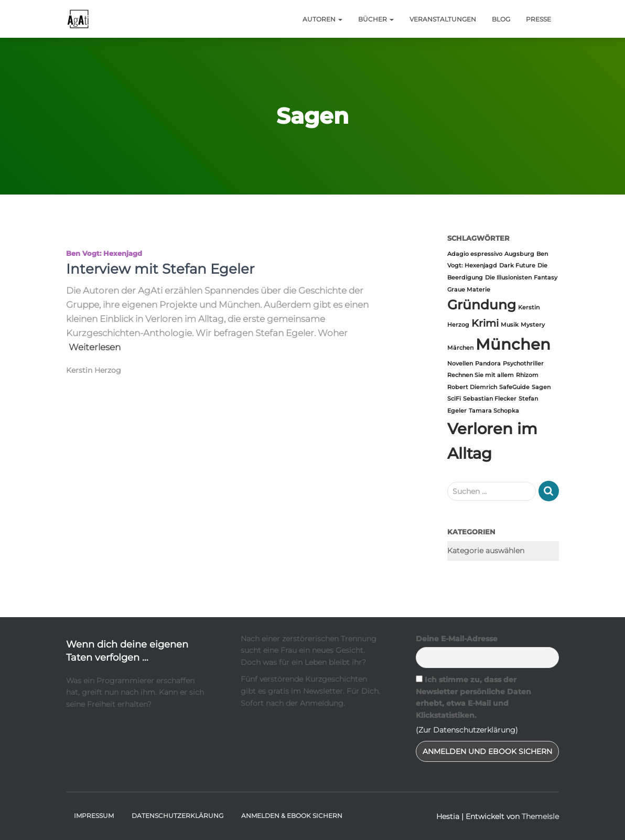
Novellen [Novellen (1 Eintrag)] (460, 364)
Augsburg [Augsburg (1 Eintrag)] (519, 254)
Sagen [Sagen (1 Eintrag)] (541, 387)
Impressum (94, 816)
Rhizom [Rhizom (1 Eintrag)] (527, 375)
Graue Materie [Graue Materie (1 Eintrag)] (469, 290)
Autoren (322, 19)
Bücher (376, 19)
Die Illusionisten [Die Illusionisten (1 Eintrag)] (508, 278)
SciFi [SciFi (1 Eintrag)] (454, 399)
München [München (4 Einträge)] (513, 344)
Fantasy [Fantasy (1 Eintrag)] (546, 278)
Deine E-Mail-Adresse (457, 639)
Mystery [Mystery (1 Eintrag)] (533, 325)
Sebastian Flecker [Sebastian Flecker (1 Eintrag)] (490, 399)
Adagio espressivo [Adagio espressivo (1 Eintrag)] (475, 254)
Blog (501, 19)
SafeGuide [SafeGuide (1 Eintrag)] (514, 387)
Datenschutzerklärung (177, 816)
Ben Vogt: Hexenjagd (104, 253)
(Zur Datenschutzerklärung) (467, 730)
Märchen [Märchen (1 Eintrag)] (460, 348)
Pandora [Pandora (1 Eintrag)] (488, 364)
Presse (538, 19)
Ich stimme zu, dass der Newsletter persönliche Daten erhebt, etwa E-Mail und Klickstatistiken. (473, 697)
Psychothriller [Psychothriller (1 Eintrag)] (523, 364)
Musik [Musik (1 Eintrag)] (510, 325)
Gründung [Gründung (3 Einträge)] (482, 305)
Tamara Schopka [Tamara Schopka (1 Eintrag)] (494, 411)
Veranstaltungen (443, 19)
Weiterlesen (95, 347)
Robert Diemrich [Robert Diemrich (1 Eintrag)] (472, 387)
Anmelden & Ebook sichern (292, 816)
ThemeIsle (540, 816)
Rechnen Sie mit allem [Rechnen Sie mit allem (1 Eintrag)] (481, 375)
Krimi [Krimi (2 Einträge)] (485, 323)
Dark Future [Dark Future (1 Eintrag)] (517, 266)
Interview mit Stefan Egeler (160, 269)
